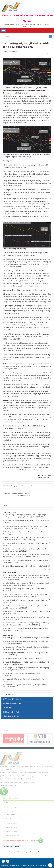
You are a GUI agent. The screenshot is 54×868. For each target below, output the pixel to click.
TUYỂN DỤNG (8, 708)
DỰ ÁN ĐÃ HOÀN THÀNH (12, 699)
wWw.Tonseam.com (11, 785)
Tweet (5, 506)
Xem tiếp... (48, 569)
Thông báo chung (12, 823)
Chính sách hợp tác (13, 831)
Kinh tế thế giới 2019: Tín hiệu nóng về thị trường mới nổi (23, 673)
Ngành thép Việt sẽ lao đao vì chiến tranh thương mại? (23, 566)
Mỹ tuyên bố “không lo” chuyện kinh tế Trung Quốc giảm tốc (24, 679)
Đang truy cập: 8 (15, 847)
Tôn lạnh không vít (13, 807)
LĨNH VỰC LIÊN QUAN (11, 712)
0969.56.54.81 (28, 779)
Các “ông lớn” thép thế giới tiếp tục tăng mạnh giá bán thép (25, 532)
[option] (13, 739)
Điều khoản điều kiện (13, 835)
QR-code (6, 847)
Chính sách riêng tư (13, 827)
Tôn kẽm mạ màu (12, 815)
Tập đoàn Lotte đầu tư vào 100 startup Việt (19, 658)
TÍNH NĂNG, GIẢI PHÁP (11, 716)
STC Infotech (42, 865)
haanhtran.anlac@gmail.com (12, 782)
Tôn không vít (11, 803)
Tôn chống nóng (12, 811)
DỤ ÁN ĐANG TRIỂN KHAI (12, 703)
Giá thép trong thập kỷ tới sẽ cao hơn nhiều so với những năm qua (27, 520)
